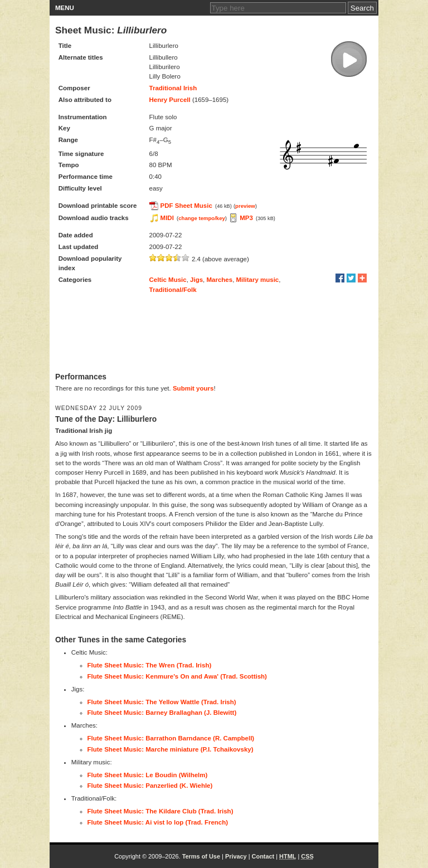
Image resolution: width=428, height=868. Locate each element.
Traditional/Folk (173, 290)
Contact (263, 856)
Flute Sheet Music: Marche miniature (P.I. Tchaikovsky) (171, 749)
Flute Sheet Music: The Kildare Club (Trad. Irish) (160, 811)
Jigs (196, 280)
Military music (258, 280)
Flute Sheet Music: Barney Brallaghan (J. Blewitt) (162, 713)
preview (245, 206)
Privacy (236, 856)
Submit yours (193, 388)
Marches (219, 280)
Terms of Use (201, 856)
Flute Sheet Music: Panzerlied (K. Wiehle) (150, 786)
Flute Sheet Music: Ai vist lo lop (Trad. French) (158, 822)
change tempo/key (202, 218)
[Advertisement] (214, 333)
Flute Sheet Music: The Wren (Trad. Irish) (150, 665)
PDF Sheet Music (186, 206)
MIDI (167, 218)
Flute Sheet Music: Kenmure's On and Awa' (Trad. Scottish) (177, 676)
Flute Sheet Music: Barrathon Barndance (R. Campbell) (171, 738)
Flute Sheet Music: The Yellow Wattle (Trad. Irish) (162, 702)
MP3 (246, 218)
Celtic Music (168, 280)
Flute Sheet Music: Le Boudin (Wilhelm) (148, 775)
